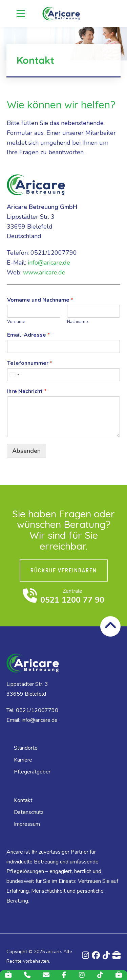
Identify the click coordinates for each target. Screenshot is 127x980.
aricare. (54, 952)
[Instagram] (82, 975)
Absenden (26, 451)
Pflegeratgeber (32, 772)
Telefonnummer (30, 363)
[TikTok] (100, 975)
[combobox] (14, 375)
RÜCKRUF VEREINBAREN (64, 570)
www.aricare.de (44, 272)
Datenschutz (29, 812)
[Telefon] (27, 975)
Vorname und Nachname (40, 300)
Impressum (27, 824)
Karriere (23, 760)
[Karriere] (8, 975)
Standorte (26, 748)
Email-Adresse (28, 335)
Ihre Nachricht (27, 391)
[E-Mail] (46, 975)
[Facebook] (64, 975)
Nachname (77, 322)
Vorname (16, 322)
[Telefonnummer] (63, 375)
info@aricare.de (49, 263)
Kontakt (23, 800)
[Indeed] (119, 975)
